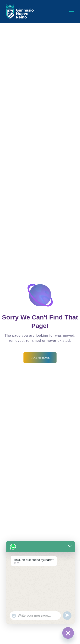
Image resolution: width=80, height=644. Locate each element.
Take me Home (40, 358)
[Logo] (20, 11)
